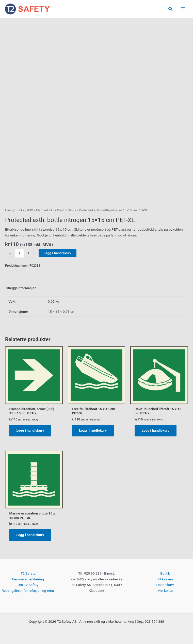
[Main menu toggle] (183, 9)
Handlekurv (165, 585)
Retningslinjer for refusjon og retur (28, 591)
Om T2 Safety (28, 585)
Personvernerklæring (28, 579)
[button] (171, 9)
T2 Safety (28, 573)
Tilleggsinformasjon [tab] (21, 288)
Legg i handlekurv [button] (30, 430)
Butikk (20, 210)
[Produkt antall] (19, 253)
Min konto (165, 591)
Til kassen (165, 579)
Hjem (9, 210)
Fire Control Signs (64, 210)
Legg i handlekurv (58, 253)
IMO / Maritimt (38, 210)
